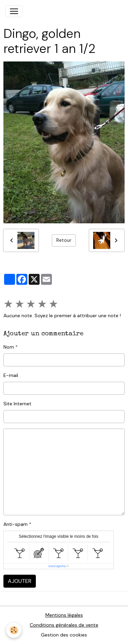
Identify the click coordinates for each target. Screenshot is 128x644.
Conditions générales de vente (64, 625)
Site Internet (17, 404)
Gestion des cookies (64, 635)
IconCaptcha (57, 566)
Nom (9, 347)
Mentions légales (64, 615)
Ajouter (20, 581)
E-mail (11, 375)
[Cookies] (14, 630)
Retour (64, 240)
